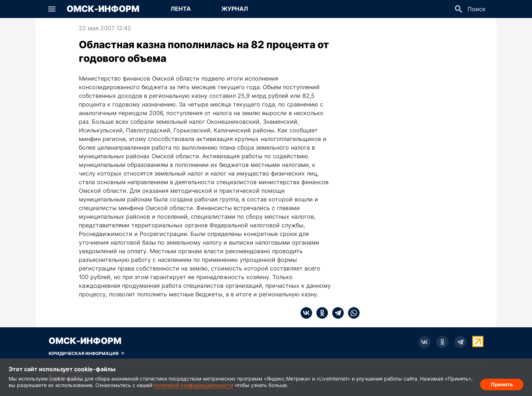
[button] (52, 9)
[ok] (320, 313)
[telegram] (336, 313)
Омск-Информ (103, 9)
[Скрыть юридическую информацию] (86, 354)
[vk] (306, 313)
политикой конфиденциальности (193, 385)
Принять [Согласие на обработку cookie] (502, 384)
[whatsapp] (352, 313)
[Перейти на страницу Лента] (181, 9)
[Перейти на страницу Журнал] (235, 9)
